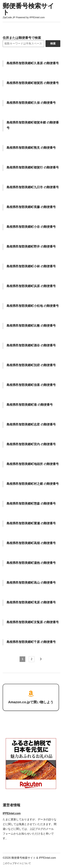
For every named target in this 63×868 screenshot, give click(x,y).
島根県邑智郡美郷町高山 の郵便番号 (31, 583)
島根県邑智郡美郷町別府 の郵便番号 (31, 365)
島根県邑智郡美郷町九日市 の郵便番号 (33, 187)
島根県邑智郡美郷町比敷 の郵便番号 (31, 326)
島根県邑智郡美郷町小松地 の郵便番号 (33, 306)
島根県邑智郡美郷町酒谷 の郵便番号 (31, 345)
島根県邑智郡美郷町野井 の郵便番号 (31, 246)
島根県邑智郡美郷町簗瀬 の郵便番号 (31, 523)
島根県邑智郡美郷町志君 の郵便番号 (31, 424)
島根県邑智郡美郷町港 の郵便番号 (30, 405)
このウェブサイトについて (17, 863)
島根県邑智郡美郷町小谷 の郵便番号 (31, 227)
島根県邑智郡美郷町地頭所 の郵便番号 (33, 464)
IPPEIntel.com (12, 813)
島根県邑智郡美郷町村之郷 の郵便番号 (33, 484)
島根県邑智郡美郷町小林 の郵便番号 (31, 266)
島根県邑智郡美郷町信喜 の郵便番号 (31, 385)
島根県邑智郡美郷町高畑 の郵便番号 (31, 543)
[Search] (23, 44)
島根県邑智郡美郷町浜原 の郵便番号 (31, 286)
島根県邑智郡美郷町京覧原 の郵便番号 (33, 622)
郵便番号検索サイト (28, 9)
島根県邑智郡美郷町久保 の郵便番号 (31, 103)
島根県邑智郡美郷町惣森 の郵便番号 (31, 503)
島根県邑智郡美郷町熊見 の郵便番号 (31, 148)
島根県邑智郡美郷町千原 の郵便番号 (31, 642)
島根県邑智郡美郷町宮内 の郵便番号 (31, 444)
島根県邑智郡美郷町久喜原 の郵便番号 (33, 63)
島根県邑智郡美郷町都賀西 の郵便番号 (33, 83)
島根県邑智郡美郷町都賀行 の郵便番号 (33, 167)
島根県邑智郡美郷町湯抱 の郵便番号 (31, 563)
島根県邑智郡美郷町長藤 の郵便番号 (31, 207)
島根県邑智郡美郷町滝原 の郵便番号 (31, 602)
